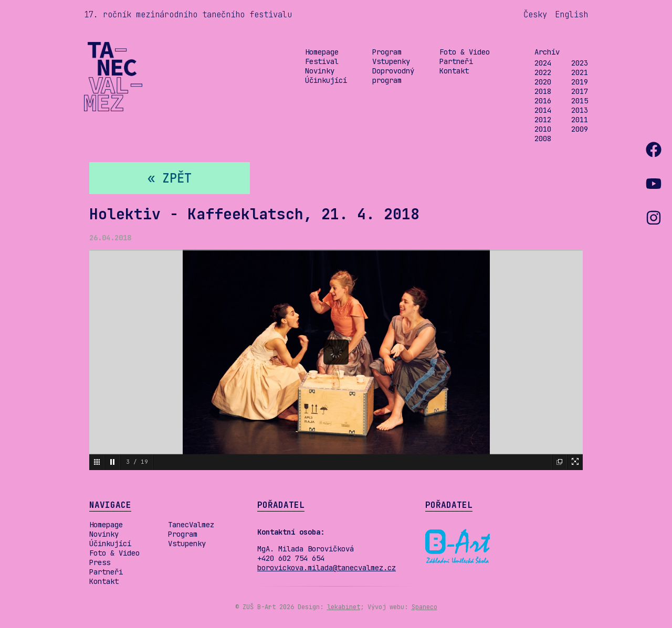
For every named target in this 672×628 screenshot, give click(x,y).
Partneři (456, 61)
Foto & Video (465, 52)
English (571, 14)
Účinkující (326, 80)
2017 (580, 91)
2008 (543, 139)
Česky (535, 14)
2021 (580, 72)
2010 (543, 129)
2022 (543, 72)
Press (100, 562)
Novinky (320, 71)
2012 (543, 120)
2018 (543, 91)
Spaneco (424, 607)
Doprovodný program (393, 76)
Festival (322, 61)
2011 (580, 120)
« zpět (170, 178)
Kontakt (454, 71)
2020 (543, 82)
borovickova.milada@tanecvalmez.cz (327, 568)
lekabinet (344, 607)
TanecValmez (191, 525)
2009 (580, 129)
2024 (543, 63)
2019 (580, 82)
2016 (543, 101)
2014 (543, 110)
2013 (580, 110)
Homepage (322, 52)
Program (387, 52)
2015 (580, 101)
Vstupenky (391, 61)
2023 (580, 63)
